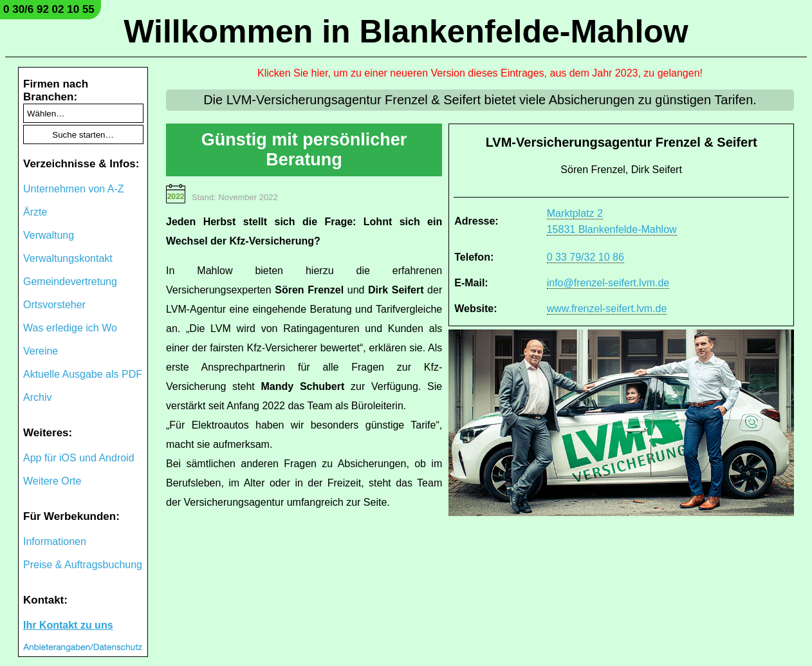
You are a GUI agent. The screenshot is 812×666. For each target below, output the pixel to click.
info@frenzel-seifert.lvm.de (608, 283)
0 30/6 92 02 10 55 (49, 9)
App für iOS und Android (79, 458)
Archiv (37, 397)
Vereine (41, 351)
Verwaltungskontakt (68, 258)
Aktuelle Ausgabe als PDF (83, 374)
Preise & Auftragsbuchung (83, 565)
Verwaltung (49, 235)
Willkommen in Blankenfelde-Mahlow (406, 32)
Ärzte (35, 212)
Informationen (55, 541)
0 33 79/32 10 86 (586, 257)
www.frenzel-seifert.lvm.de (607, 309)
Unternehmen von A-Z (74, 189)
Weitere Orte (52, 481)
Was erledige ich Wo (70, 328)
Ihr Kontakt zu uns (68, 625)
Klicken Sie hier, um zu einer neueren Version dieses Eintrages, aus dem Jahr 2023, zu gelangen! (480, 73)
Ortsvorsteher (54, 305)
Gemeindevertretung (70, 282)
